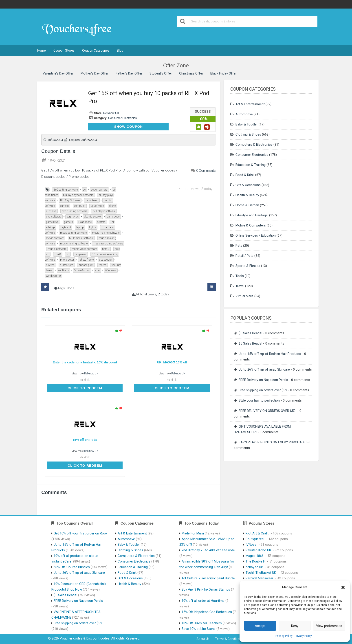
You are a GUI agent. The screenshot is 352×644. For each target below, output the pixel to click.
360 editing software (66, 190)
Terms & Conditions (229, 639)
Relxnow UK (111, 113)
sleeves (50, 265)
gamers (68, 222)
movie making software (106, 233)
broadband (92, 200)
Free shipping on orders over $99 (263, 390)
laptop (80, 227)
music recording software (108, 244)
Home (42, 51)
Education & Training (251, 165)
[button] (343, 587)
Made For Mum (193, 533)
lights (93, 227)
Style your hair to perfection (259, 400)
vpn (97, 270)
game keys (52, 222)
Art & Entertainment (250, 104)
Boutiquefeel (255, 539)
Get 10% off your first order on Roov (81, 533)
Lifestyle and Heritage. (252, 215)
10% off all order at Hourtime (203, 601)
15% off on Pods (85, 440)
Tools (240, 276)
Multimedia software (81, 238)
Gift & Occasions (248, 185)
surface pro (67, 265)
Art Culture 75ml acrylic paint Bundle (208, 578)
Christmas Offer (191, 73)
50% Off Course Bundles (72, 567)
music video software (84, 249)
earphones (73, 217)
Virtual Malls (244, 296)
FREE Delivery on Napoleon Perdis (263, 380)
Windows (111, 270)
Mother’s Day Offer (95, 73)
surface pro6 (86, 265)
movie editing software (73, 233)
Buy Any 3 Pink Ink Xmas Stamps (206, 589)
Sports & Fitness (248, 266)
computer (80, 206)
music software (57, 249)
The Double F (255, 561)
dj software (97, 206)
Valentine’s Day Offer (58, 73)
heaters (101, 222)
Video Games (82, 270)
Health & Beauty (247, 195)
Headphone (85, 222)
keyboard (66, 227)
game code (113, 217)
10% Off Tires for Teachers (202, 623)
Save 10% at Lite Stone (199, 629)
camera (64, 206)
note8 (58, 254)
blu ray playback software (78, 195)
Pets (239, 246)
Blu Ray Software (70, 200)
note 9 (106, 249)
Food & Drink (245, 175)
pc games (81, 254)
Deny (295, 626)
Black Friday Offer (223, 73)
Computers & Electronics (254, 145)
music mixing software (74, 244)
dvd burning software (74, 211)
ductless (51, 211)
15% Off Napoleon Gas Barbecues (207, 612)
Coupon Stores (64, 51)
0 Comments (206, 171)
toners (102, 265)
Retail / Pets (244, 256)
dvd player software (104, 211)
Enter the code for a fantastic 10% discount (85, 362)
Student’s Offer (161, 73)
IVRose (251, 545)
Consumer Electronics (122, 118)
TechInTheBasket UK (261, 573)
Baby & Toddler (247, 124)
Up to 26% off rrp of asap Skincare (264, 369)
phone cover (67, 260)
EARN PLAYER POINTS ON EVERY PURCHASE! (273, 442)
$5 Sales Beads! (250, 333)
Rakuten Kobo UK (258, 550)
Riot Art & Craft (257, 533)
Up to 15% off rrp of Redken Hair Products (270, 354)
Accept (260, 626)
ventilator (64, 270)
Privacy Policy (284, 636)
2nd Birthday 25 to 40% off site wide (208, 550)
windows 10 (53, 276)
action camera (99, 190)
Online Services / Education (256, 235)
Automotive (244, 114)
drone (112, 206)
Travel (240, 286)
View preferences (329, 626)
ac (84, 190)
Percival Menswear (259, 578)
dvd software (54, 217)
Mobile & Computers (251, 225)
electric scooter (93, 217)
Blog (120, 51)
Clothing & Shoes (248, 134)
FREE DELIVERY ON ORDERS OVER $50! (267, 411)
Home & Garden (247, 205)
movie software (55, 238)
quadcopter (106, 260)
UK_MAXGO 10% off (172, 362)
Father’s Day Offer (129, 73)
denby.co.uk (254, 567)
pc (68, 254)
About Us (203, 639)
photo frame (87, 260)
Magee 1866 (255, 556)
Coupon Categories (96, 51)
